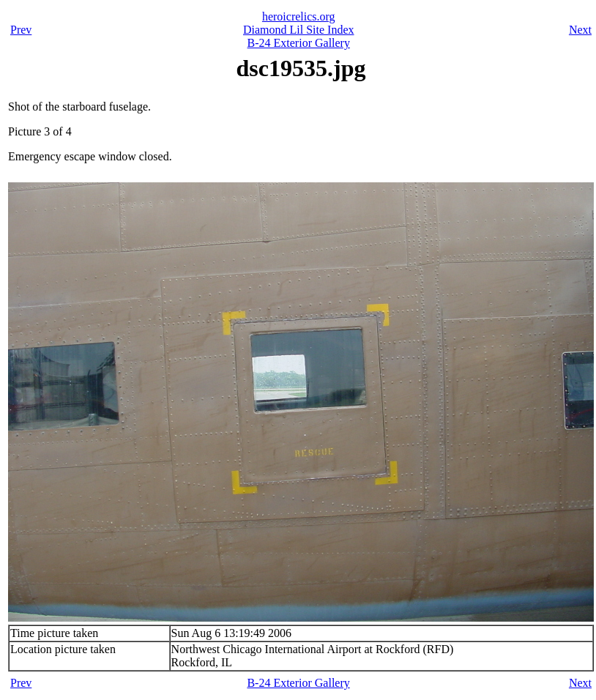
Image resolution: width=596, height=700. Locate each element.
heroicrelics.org (299, 16)
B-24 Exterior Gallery (299, 43)
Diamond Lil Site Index (299, 30)
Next (580, 30)
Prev (21, 30)
